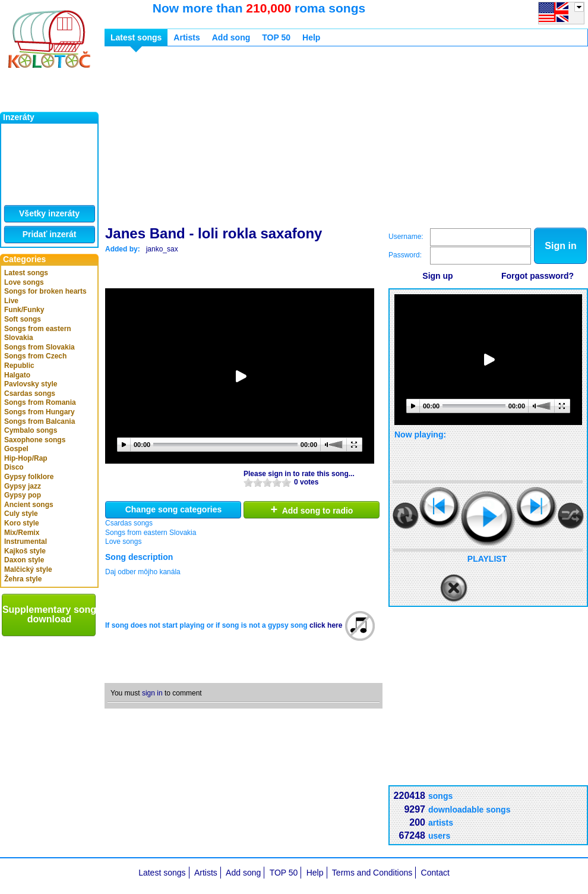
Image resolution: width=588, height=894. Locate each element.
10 (286, 482)
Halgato (17, 375)
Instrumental (26, 542)
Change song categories (174, 509)
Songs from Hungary (39, 412)
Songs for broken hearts (45, 291)
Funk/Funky (24, 310)
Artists (186, 37)
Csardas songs (30, 394)
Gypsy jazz (23, 486)
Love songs (24, 282)
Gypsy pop (23, 495)
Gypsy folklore (29, 477)
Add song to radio (312, 509)
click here (326, 625)
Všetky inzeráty (49, 213)
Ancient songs (29, 505)
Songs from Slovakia (39, 347)
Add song (231, 37)
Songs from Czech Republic (35, 361)
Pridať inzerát (50, 234)
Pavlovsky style (31, 384)
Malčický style (28, 569)
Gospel (16, 449)
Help (311, 37)
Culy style (21, 514)
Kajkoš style (25, 551)
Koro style (22, 523)
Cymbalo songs (31, 430)
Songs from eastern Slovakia (38, 333)
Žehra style (23, 579)
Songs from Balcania (39, 421)
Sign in (560, 246)
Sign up (437, 276)
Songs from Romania (40, 402)
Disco (14, 467)
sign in (152, 693)
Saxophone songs (35, 440)
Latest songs (26, 273)
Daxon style (24, 560)
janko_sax (162, 249)
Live (11, 301)
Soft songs (23, 319)
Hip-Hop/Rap (26, 458)
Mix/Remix (22, 533)
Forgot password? (538, 276)
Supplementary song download (49, 614)
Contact (435, 873)
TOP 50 (276, 37)
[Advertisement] (269, 138)
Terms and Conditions (372, 873)
